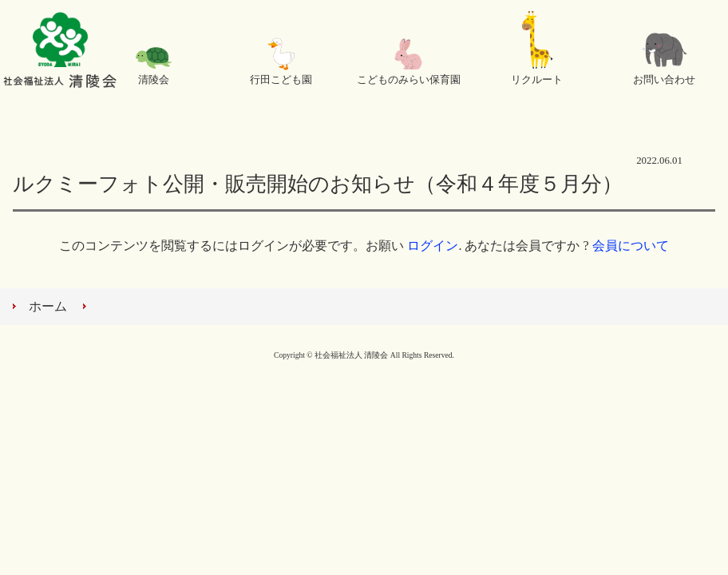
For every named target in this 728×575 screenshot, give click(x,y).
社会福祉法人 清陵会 (60, 52)
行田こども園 (281, 80)
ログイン (433, 246)
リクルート (537, 80)
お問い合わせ (664, 80)
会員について (631, 246)
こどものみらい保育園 (409, 80)
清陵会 (154, 80)
